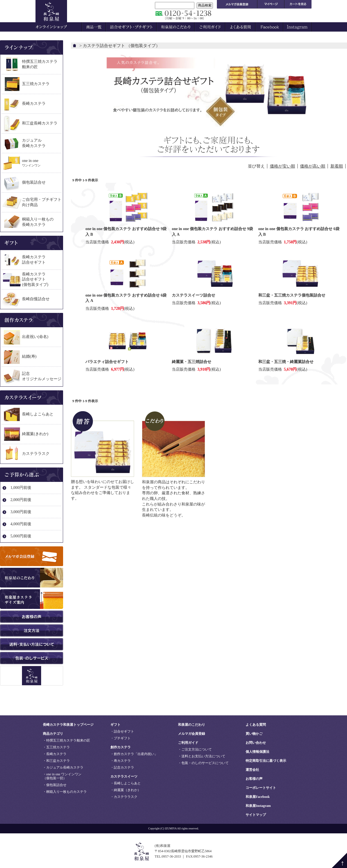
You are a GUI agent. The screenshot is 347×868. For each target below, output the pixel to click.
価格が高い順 (313, 166)
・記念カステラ (122, 767)
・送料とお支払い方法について (202, 756)
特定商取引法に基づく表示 (266, 761)
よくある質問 (256, 725)
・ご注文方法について (195, 749)
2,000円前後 (21, 500)
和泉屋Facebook (258, 797)
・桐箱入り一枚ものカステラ (65, 792)
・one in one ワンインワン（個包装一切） (62, 776)
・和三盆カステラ (56, 761)
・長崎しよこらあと (126, 783)
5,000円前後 (21, 536)
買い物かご (254, 734)
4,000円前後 (21, 524)
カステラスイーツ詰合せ (193, 295)
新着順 (337, 166)
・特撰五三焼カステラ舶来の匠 (66, 740)
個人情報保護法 (257, 752)
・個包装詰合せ (55, 785)
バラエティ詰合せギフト (107, 362)
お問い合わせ (256, 743)
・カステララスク (124, 797)
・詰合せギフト (122, 731)
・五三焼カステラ (56, 747)
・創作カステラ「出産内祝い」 (134, 754)
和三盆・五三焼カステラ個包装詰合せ (292, 295)
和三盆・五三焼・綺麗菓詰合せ (286, 362)
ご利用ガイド (188, 743)
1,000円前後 (21, 488)
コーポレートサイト (261, 788)
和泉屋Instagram (258, 806)
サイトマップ (256, 815)
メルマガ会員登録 (192, 734)
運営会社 (252, 770)
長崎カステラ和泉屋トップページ (68, 725)
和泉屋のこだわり (192, 725)
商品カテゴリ (53, 734)
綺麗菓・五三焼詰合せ (192, 362)
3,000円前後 (21, 512)
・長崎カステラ (55, 754)
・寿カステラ (121, 761)
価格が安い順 (283, 166)
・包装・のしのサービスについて (203, 763)
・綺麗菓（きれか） (126, 790)
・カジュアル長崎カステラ (63, 767)
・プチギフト (121, 738)
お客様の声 (254, 779)
